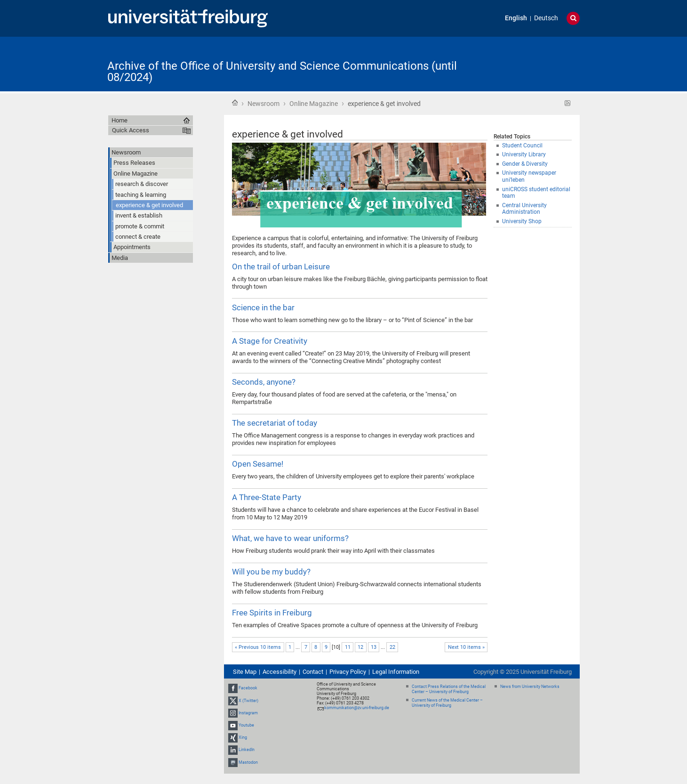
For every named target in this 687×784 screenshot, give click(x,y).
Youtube (246, 725)
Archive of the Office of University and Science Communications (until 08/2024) (282, 72)
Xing (243, 737)
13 (374, 647)
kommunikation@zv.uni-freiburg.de (357, 708)
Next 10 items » (466, 647)
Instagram (248, 713)
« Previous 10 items (258, 647)
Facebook (248, 688)
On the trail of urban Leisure (281, 267)
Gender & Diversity (525, 164)
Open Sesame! (258, 464)
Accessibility (280, 672)
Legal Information (396, 672)
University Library (524, 154)
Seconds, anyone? (264, 382)
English (516, 18)
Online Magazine (314, 104)
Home (235, 103)
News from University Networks (530, 687)
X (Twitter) (248, 701)
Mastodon (248, 762)
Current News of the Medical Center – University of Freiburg (447, 703)
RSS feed (568, 103)
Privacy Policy (348, 672)
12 (360, 647)
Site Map (245, 672)
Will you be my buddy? (271, 572)
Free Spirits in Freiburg (272, 613)
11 (348, 647)
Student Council (522, 145)
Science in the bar (263, 307)
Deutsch (546, 18)
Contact (313, 672)
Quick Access (131, 130)
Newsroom (264, 104)
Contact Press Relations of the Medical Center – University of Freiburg (449, 689)
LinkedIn (247, 750)
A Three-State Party (267, 497)
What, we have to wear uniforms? (290, 538)
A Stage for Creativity (270, 341)
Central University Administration (524, 209)
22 (392, 647)
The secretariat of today (275, 423)
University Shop (522, 221)
